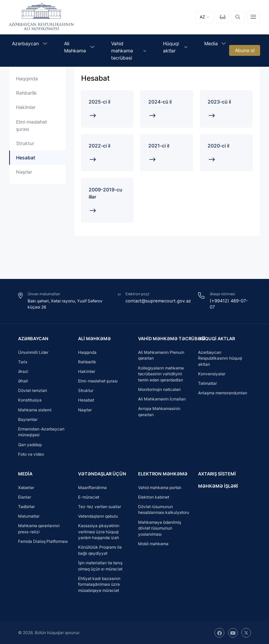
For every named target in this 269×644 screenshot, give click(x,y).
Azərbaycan (32, 338)
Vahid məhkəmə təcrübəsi (169, 338)
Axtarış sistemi (216, 473)
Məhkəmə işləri (216, 485)
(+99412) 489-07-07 (230, 300)
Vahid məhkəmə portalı (160, 487)
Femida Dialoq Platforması (43, 541)
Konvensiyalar (212, 373)
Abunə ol (245, 51)
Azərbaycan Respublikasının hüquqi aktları (220, 358)
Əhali (23, 380)
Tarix (23, 361)
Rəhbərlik (26, 93)
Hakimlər (26, 107)
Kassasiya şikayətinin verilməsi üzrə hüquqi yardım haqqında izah (99, 531)
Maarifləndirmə (92, 487)
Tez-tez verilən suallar (100, 506)
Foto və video (31, 453)
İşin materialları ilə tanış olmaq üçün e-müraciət (100, 565)
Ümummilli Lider (33, 352)
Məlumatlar (29, 515)
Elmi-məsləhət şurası (32, 125)
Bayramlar (28, 418)
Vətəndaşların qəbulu (98, 515)
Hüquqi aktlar (215, 338)
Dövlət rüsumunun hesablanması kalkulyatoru (164, 509)
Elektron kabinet (154, 496)
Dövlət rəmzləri (33, 390)
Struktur (25, 143)
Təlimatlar (207, 383)
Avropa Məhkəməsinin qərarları (159, 411)
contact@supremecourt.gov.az (159, 300)
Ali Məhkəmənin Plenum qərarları (161, 355)
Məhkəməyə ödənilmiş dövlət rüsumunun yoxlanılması (160, 528)
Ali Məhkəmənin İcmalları (162, 398)
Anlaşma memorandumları (223, 392)
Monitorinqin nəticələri (159, 389)
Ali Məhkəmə (93, 338)
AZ (203, 17)
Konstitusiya (30, 399)
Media (25, 473)
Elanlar (25, 496)
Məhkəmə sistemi (35, 409)
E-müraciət (89, 496)
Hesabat (26, 158)
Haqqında (27, 78)
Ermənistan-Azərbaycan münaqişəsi (41, 431)
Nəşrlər (24, 172)
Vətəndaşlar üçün (101, 473)
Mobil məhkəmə (153, 543)
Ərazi (23, 371)
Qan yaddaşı (30, 444)
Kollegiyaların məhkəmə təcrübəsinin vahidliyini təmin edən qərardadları (161, 373)
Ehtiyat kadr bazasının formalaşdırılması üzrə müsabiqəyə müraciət (99, 584)
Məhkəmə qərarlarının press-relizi (39, 528)
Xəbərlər (26, 487)
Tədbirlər (26, 506)
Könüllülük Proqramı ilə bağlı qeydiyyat (100, 550)
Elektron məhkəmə (161, 473)
